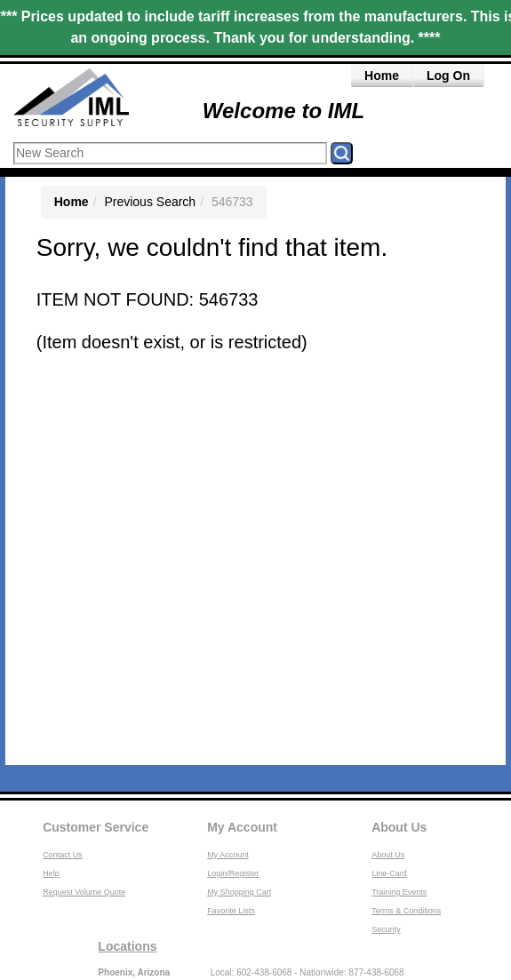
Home (382, 76)
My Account (242, 827)
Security (386, 929)
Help (51, 873)
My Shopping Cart (239, 892)
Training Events (399, 892)
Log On (448, 76)
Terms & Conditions (406, 911)
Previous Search (150, 202)
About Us (399, 827)
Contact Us (63, 855)
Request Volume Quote (84, 892)
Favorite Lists (231, 911)
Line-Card (389, 873)
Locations (127, 946)
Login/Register (233, 873)
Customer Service (96, 827)
